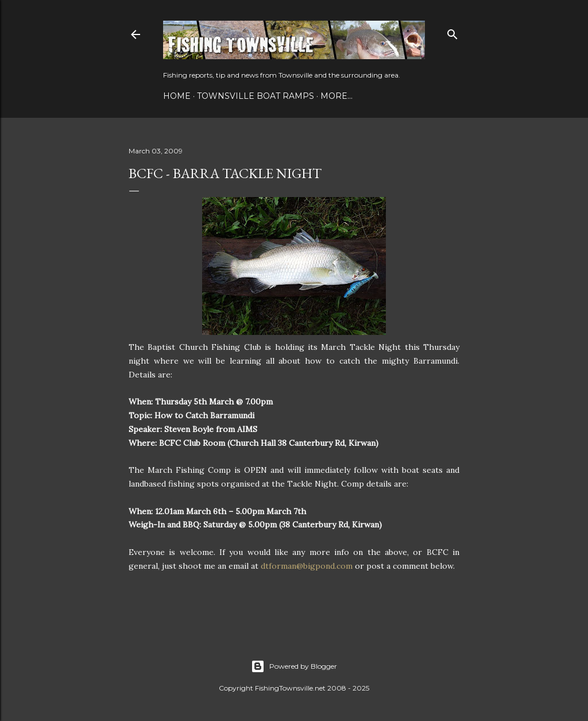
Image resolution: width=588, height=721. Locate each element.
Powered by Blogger (294, 666)
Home (177, 96)
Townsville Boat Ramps (256, 96)
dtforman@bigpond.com (307, 566)
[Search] (452, 32)
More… (336, 96)
